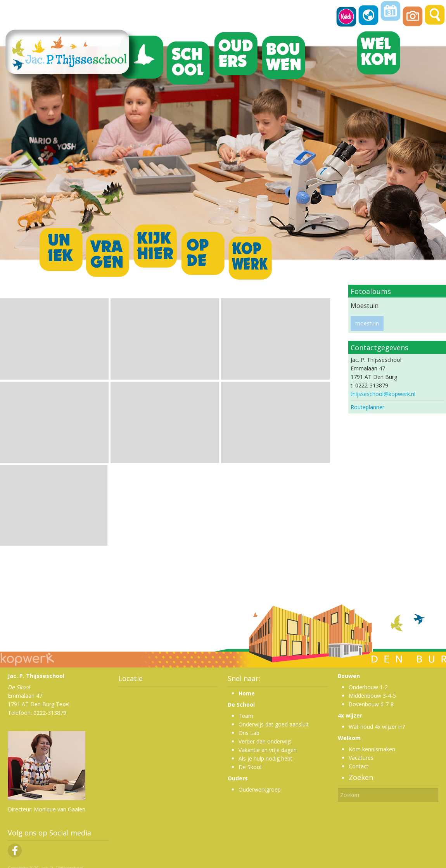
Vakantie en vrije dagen (268, 750)
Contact (359, 766)
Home (247, 693)
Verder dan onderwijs (265, 741)
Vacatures (361, 758)
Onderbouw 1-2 (368, 687)
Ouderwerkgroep (260, 789)
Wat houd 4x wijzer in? (377, 727)
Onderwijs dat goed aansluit (274, 724)
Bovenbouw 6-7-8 (371, 704)
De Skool (250, 767)
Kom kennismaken (372, 749)
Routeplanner (367, 407)
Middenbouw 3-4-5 (372, 696)
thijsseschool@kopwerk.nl (383, 394)
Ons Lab (249, 733)
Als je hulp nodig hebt (265, 758)
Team (246, 716)
